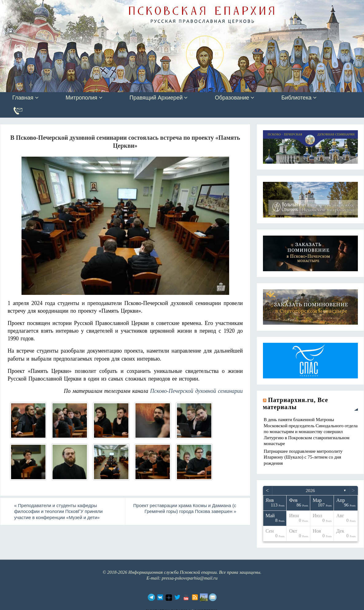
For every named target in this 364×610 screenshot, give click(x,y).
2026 (310, 491)
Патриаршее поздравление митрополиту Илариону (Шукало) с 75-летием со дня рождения (303, 457)
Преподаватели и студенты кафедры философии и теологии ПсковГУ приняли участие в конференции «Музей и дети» (58, 511)
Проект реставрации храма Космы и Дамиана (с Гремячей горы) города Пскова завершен (185, 508)
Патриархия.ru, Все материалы (296, 403)
